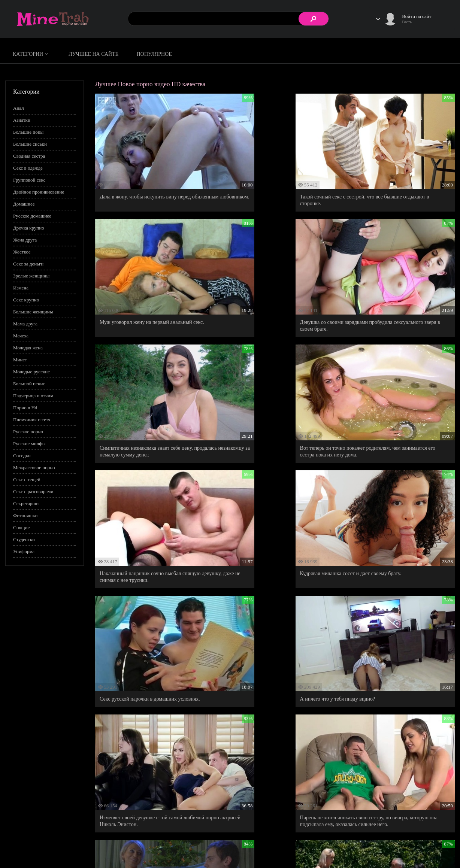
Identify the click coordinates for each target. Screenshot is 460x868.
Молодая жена (28, 348)
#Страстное (332, 765)
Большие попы (28, 132)
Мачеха (21, 336)
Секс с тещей (27, 479)
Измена (21, 288)
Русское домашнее (32, 216)
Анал (19, 108)
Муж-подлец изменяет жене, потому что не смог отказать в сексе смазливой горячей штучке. (270, 587)
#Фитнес (383, 765)
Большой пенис (29, 384)
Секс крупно (26, 300)
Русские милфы (29, 444)
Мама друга (25, 324)
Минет (20, 360)
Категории (32, 54)
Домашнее (24, 204)
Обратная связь (413, 848)
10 (337, 725)
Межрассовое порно (34, 468)
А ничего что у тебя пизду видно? (137, 474)
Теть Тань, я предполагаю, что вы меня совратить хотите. (143, 583)
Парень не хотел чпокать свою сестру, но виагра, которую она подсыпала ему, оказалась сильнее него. (396, 481)
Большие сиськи (30, 144)
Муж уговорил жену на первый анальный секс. (397, 170)
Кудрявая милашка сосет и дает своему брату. (273, 375)
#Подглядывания (206, 765)
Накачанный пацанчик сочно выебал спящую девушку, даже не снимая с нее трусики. (150, 378)
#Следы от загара (297, 765)
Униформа (24, 551)
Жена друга (25, 240)
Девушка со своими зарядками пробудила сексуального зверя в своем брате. (146, 273)
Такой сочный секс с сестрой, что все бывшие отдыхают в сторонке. (273, 174)
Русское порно (28, 432)
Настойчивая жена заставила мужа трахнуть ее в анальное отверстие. (274, 689)
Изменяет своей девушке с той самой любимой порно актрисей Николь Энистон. (274, 477)
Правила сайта (366, 840)
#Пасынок (173, 765)
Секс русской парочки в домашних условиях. (394, 375)
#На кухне (113, 765)
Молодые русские (31, 372)
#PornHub (28, 765)
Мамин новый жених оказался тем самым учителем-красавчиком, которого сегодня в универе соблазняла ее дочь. (147, 692)
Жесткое (22, 252)
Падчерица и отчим (33, 396)
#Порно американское (251, 765)
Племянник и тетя (32, 420)
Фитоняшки (25, 515)
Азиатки (22, 120)
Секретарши (26, 503)
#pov (50, 765)
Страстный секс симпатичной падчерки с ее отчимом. (393, 689)
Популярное (154, 54)
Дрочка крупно (29, 228)
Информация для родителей (426, 840)
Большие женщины (33, 312)
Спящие (21, 527)
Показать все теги (36, 775)
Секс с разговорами (33, 491)
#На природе (143, 765)
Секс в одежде (28, 168)
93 (372, 725)
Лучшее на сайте (93, 54)
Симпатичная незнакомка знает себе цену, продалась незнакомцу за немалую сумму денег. (268, 276)
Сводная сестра (29, 156)
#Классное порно (79, 765)
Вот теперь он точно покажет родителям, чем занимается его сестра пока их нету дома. (395, 273)
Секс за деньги (28, 264)
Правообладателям (370, 848)
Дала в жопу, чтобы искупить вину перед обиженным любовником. (145, 174)
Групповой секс (29, 180)
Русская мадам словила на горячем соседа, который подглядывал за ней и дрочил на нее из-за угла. (394, 587)
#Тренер (359, 765)
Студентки (24, 539)
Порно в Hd (25, 408)
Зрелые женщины (31, 276)
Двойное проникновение (39, 192)
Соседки (22, 456)
